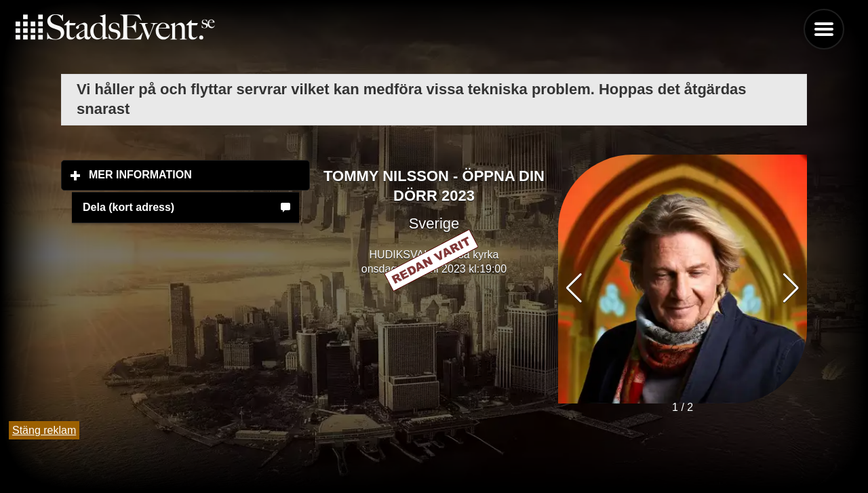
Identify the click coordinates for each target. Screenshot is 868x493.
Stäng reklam (44, 430)
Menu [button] (824, 29)
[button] (791, 288)
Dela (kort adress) (129, 207)
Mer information (199, 174)
